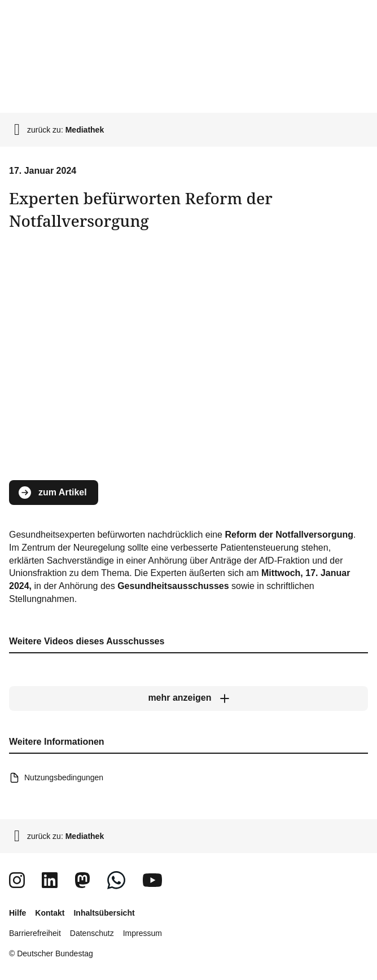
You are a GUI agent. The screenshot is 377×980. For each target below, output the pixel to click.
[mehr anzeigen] (188, 698)
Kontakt (50, 913)
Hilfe (17, 913)
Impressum (143, 933)
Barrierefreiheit (35, 933)
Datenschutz (92, 933)
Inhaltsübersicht (104, 913)
